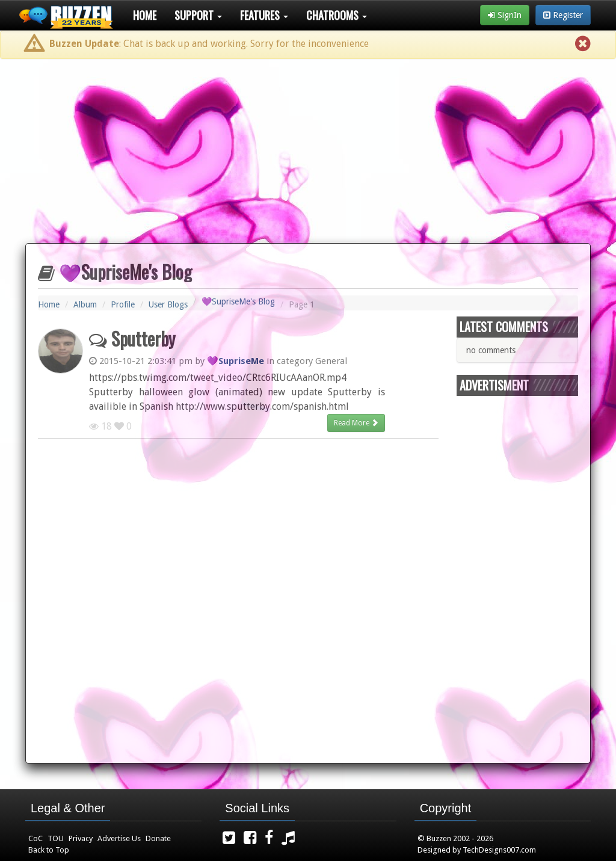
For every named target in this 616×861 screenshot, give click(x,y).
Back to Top (49, 850)
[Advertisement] (308, 146)
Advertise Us (119, 838)
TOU (56, 838)
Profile (123, 304)
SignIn (505, 15)
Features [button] (264, 15)
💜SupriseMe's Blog (238, 301)
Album (85, 304)
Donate (158, 838)
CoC (35, 838)
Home (145, 15)
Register (563, 15)
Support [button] (198, 15)
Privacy (81, 838)
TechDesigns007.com (499, 850)
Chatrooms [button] (337, 15)
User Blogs (168, 304)
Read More (356, 423)
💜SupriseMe (236, 361)
